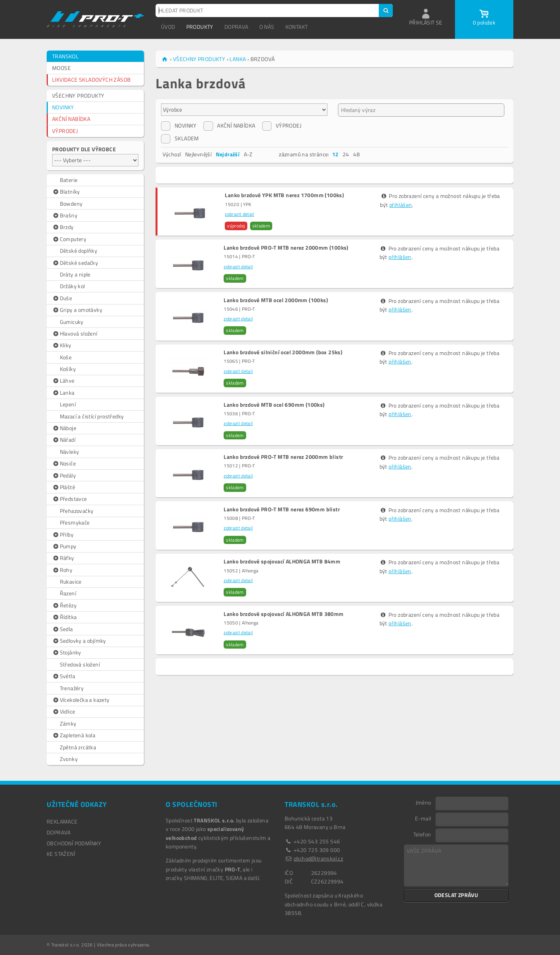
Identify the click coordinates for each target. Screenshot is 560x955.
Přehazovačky (77, 511)
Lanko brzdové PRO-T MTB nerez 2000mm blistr (283, 457)
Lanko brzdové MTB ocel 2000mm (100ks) (276, 300)
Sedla (63, 629)
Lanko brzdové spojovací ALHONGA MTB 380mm (283, 614)
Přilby (63, 535)
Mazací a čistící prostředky (92, 416)
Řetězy (64, 605)
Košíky (68, 369)
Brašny (65, 215)
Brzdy (63, 227)
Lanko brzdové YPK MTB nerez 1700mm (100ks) (284, 195)
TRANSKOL (65, 56)
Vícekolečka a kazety (81, 700)
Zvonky (69, 759)
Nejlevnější (198, 154)
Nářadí (64, 440)
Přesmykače (75, 522)
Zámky (68, 723)
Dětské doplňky (79, 251)
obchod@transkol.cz (318, 858)
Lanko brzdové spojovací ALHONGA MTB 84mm (282, 561)
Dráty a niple (75, 274)
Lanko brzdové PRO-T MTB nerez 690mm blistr (282, 509)
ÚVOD (168, 27)
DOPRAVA (236, 27)
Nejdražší (228, 154)
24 (346, 154)
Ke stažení (61, 854)
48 (356, 154)
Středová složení (80, 664)
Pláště (64, 487)
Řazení (68, 593)
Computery (69, 239)
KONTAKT (297, 27)
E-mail (423, 818)
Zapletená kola (74, 735)
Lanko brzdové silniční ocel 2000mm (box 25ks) (283, 352)
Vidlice (64, 712)
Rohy (62, 570)
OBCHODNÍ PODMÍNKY (74, 843)
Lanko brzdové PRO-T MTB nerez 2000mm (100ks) (286, 248)
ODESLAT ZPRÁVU (456, 895)
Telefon (422, 834)
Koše (66, 357)
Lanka (63, 393)
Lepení (68, 404)
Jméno (423, 802)
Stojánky (67, 652)
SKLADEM (180, 138)
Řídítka (64, 617)
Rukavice (71, 582)
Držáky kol (73, 286)
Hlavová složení (75, 334)
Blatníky (66, 192)
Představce (70, 499)
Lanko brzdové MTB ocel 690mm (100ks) (274, 405)
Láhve (63, 381)
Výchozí (172, 154)
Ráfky (63, 558)
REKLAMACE (62, 821)
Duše (62, 298)
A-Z (248, 154)
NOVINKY (63, 107)
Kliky (62, 345)
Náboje (64, 428)
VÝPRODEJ (65, 131)
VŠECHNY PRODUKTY (78, 95)
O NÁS (267, 27)
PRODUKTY (200, 27)
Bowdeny (71, 204)
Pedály (64, 476)
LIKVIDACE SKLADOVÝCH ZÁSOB (91, 80)
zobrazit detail (239, 214)
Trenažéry (72, 688)
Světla (64, 676)
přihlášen (401, 205)
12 (335, 154)
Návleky (70, 452)
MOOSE (61, 68)
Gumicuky (72, 322)
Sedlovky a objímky (79, 641)
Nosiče (64, 464)
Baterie (69, 180)
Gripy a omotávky (77, 310)
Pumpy (64, 546)
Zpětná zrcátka (78, 747)
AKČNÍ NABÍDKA (71, 119)
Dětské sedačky (75, 263)
